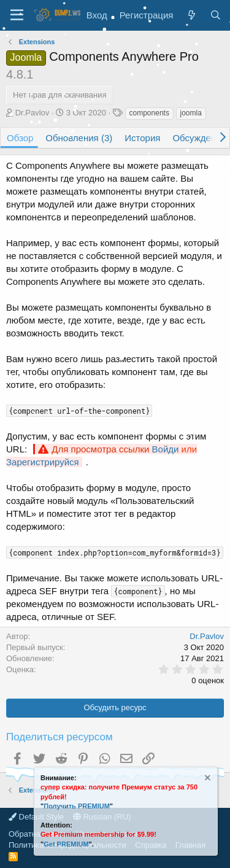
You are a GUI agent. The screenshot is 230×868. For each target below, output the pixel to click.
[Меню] (17, 15)
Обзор (20, 138)
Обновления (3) (79, 138)
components (149, 113)
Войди (166, 449)
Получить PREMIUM (77, 806)
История (142, 138)
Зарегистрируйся (43, 462)
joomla (191, 113)
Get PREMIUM (66, 844)
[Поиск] (216, 15)
